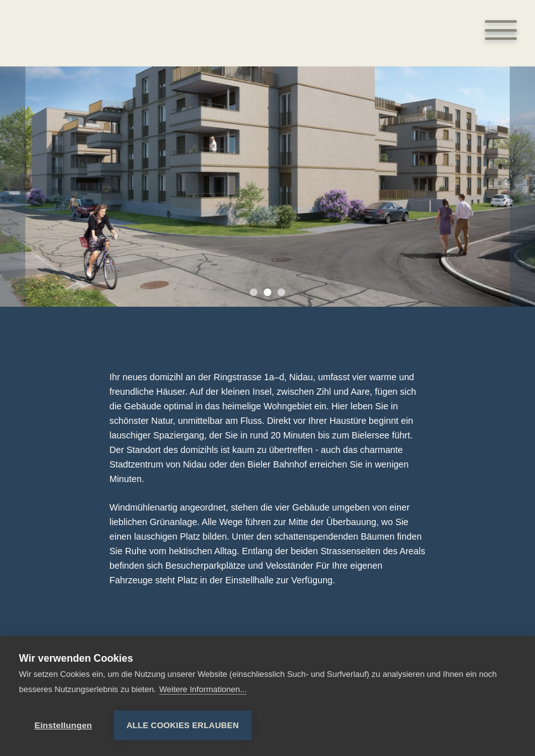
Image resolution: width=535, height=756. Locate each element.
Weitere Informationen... (203, 690)
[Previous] (13, 187)
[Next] (522, 187)
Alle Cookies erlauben (183, 725)
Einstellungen (63, 725)
